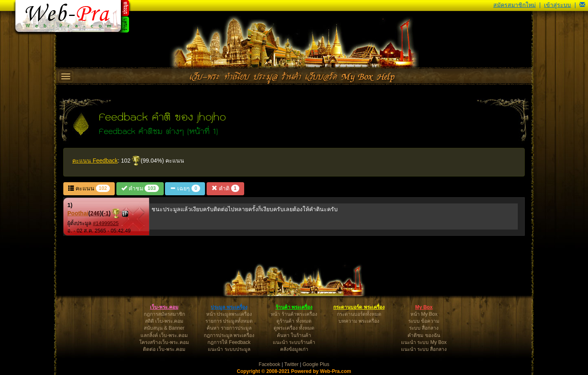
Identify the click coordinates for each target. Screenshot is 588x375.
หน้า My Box (424, 314)
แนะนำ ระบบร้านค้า (294, 342)
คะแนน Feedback (95, 161)
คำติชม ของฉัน (424, 335)
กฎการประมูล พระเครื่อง (229, 335)
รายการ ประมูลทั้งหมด (229, 321)
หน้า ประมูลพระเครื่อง (229, 314)
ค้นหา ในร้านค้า (294, 335)
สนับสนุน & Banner (164, 328)
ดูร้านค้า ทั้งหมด (294, 321)
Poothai (78, 213)
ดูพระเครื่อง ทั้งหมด (294, 328)
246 (95, 213)
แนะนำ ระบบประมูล (229, 349)
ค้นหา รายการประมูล (229, 328)
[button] (582, 5)
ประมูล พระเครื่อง (229, 307)
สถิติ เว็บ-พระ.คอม (164, 321)
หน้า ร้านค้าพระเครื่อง (294, 314)
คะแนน (89, 188)
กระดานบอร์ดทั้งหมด (359, 314)
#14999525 (106, 223)
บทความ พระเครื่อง (359, 321)
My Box (424, 307)
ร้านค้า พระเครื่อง (294, 307)
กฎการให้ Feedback (229, 342)
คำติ (225, 188)
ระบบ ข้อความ (424, 321)
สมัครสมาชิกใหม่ (514, 5)
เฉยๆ (185, 188)
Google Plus (316, 364)
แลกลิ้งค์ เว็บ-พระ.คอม (164, 335)
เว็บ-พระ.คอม (164, 307)
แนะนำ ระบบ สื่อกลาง (424, 349)
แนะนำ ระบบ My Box (424, 342)
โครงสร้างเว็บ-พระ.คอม (164, 342)
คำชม (140, 188)
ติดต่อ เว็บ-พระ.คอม (164, 349)
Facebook (270, 364)
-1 (106, 213)
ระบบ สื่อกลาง (424, 328)
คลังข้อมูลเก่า (294, 349)
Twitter (291, 364)
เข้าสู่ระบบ (557, 5)
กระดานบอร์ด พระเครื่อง (359, 307)
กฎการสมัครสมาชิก (164, 314)
